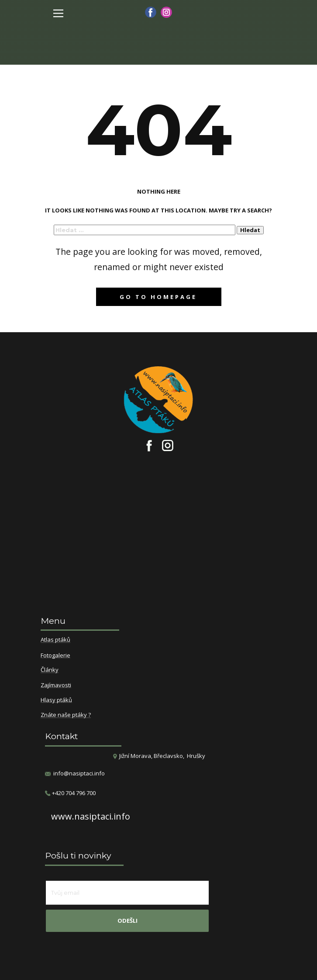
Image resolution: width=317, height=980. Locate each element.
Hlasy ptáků (56, 700)
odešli (127, 921)
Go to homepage (158, 297)
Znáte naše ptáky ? (66, 715)
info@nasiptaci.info (79, 773)
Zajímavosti (56, 685)
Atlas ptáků (55, 640)
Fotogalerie (55, 656)
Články (50, 670)
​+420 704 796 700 (70, 793)
